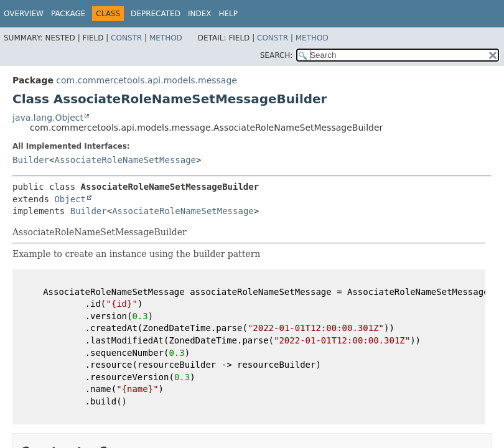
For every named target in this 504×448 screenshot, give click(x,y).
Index (200, 14)
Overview (24, 14)
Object (70, 199)
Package (68, 14)
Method (166, 38)
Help (228, 14)
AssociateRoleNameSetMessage (125, 160)
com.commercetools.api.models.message (147, 80)
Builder (31, 160)
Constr (126, 38)
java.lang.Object (48, 118)
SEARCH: (277, 55)
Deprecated (156, 14)
